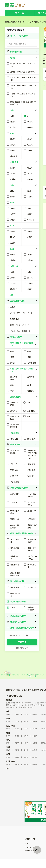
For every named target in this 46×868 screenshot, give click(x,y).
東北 (29, 22)
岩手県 (36, 22)
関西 (8, 740)
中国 (8, 747)
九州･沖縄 (10, 761)
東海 (8, 733)
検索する (22, 642)
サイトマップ (30, 847)
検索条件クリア (22, 648)
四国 (8, 754)
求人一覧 (20, 13)
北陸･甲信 (10, 726)
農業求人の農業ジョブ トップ (15, 22)
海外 (8, 768)
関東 (8, 718)
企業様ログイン (30, 850)
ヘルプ (27, 844)
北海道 (9, 700)
